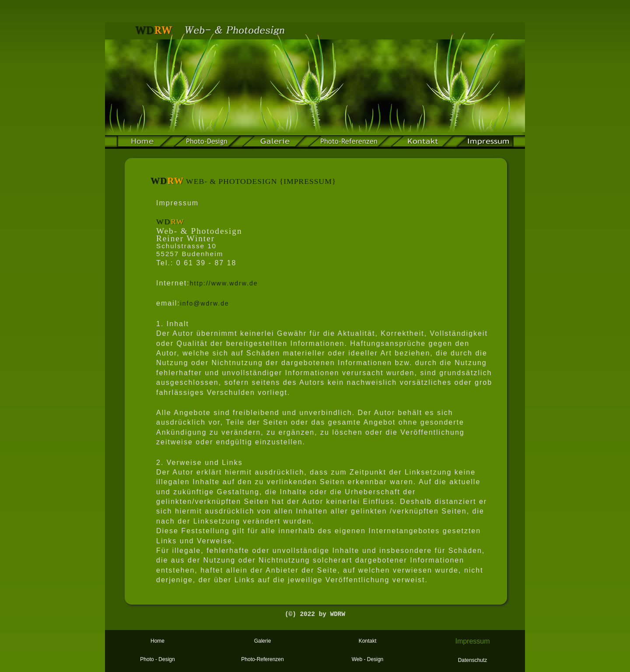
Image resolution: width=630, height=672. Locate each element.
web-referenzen (349, 142)
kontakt (423, 142)
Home (157, 641)
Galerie (263, 641)
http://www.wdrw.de (224, 283)
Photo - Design (157, 659)
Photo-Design (207, 142)
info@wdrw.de (205, 303)
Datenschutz (473, 660)
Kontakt (368, 641)
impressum (485, 142)
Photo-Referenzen (262, 659)
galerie (274, 142)
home (145, 142)
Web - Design (367, 659)
